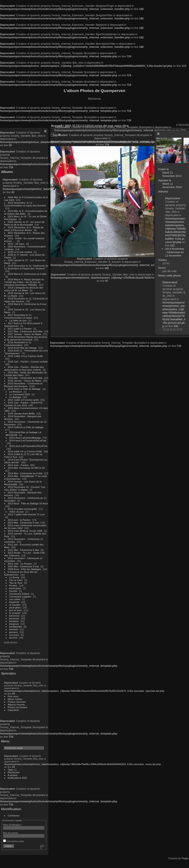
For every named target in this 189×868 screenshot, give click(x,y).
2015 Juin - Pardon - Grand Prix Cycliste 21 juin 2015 (23, 404)
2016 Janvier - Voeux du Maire (25, 381)
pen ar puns (16, 610)
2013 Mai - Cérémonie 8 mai (23, 523)
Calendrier (13, 710)
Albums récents (16, 704)
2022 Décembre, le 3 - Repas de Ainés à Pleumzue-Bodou (24, 229)
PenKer (13, 586)
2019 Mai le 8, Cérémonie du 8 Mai (27, 274)
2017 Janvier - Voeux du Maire (25, 334)
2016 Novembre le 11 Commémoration (18, 344)
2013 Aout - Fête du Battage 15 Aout (28, 503)
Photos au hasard (17, 707)
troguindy (14, 602)
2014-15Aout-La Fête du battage (26, 427)
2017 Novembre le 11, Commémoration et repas (18, 316)
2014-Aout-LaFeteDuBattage (25, 438)
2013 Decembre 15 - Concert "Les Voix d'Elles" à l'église (25, 488)
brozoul (13, 638)
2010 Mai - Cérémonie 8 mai (23, 566)
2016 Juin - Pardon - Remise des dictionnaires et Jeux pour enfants (24, 368)
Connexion (14, 815)
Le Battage (15, 397)
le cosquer (15, 613)
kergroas (14, 624)
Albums (7, 172)
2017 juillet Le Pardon (20, 329)
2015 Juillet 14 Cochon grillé (23, 400)
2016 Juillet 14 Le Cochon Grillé (25, 356)
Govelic (13, 591)
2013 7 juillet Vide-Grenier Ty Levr (26, 514)
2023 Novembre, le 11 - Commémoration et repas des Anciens (25, 204)
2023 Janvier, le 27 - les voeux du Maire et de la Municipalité (24, 223)
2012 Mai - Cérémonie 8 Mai (23, 550)
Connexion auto (14, 841)
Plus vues (13, 696)
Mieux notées (15, 699)
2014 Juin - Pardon (18, 465)
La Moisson (16, 392)
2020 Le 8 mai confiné (20, 252)
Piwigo (185, 858)
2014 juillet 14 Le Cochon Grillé (25, 451)
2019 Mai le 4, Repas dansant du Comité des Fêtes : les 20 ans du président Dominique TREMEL (24, 282)
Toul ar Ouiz (16, 583)
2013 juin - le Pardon (19, 520)
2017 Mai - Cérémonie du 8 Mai (25, 331)
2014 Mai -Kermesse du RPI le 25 (26, 468)
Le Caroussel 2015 (20, 394)
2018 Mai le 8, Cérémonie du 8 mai (27, 304)
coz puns (14, 635)
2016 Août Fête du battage (22, 348)
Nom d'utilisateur (12, 825)
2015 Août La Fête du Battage (24, 389)
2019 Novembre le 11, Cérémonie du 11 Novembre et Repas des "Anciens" (26, 267)
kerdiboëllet (16, 627)
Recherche (14, 772)
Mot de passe (11, 833)
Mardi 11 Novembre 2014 (172, 174)
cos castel (15, 599)
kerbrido (14, 629)
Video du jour (17, 512)
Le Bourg (14, 577)
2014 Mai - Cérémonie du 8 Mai (25, 473)
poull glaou (15, 607)
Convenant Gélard (19, 594)
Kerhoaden (15, 588)
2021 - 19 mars (16, 244)
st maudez (15, 605)
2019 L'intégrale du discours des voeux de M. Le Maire (24, 289)
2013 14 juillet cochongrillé (23, 509)
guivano (14, 632)
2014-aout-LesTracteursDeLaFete (28, 440)
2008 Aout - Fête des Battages (24, 569)
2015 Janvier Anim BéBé (21, 413)
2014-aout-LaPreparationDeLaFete (28, 446)
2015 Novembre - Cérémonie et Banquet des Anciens (23, 385)
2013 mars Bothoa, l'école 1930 (25, 531)
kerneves (14, 618)
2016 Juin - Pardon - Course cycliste (28, 361)
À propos (13, 775)
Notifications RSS (17, 778)
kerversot (14, 616)
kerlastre (14, 621)
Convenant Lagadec (20, 596)
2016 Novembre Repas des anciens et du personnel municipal (26, 338)
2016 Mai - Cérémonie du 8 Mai (25, 378)
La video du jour (18, 320)
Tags (10, 770)
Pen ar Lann (16, 580)
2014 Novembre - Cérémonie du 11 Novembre (175, 252)
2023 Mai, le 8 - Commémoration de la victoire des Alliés (26, 212)
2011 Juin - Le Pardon (20, 564)
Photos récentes (17, 702)
